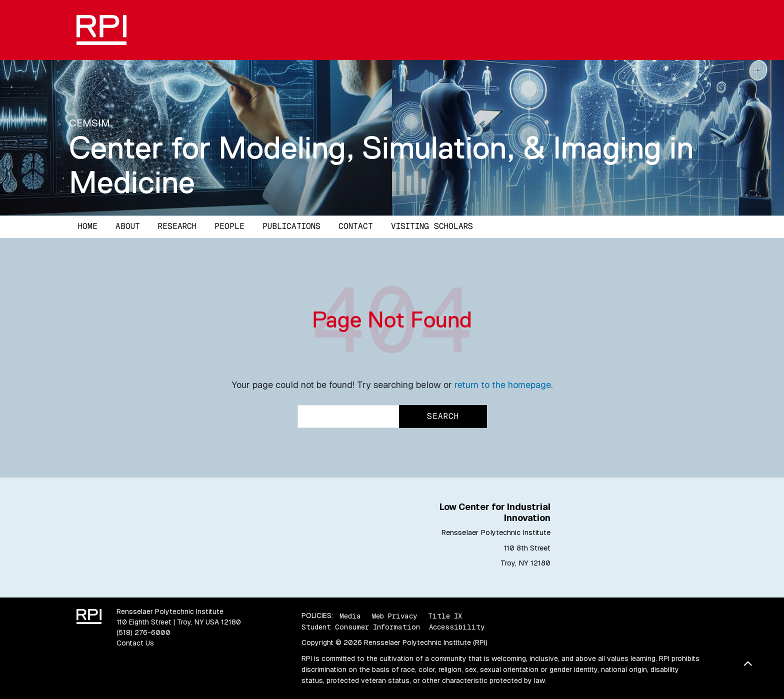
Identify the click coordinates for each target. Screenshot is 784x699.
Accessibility (457, 627)
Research (177, 226)
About (128, 226)
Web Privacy (394, 615)
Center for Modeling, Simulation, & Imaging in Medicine (381, 165)
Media (350, 615)
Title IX (445, 615)
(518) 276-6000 (143, 632)
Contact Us (135, 643)
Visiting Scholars (432, 226)
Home (88, 226)
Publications (291, 226)
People (229, 226)
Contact (356, 226)
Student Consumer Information (361, 627)
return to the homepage (503, 385)
